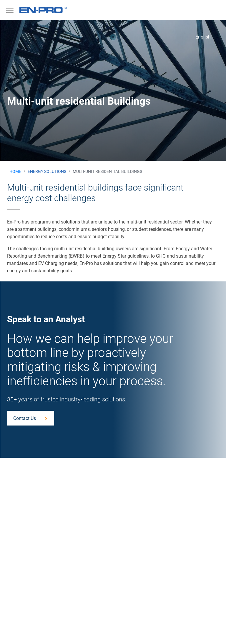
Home (15, 171)
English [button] (203, 37)
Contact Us (25, 418)
